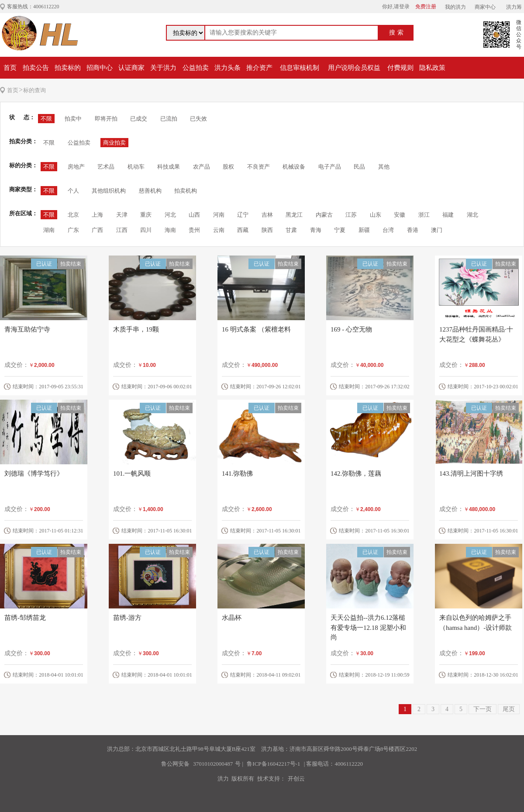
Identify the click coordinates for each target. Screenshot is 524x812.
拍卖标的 (68, 68)
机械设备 (294, 167)
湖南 (49, 230)
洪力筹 (514, 7)
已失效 (198, 119)
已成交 (139, 119)
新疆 (364, 230)
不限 (46, 119)
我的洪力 (455, 7)
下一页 (483, 709)
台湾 (388, 230)
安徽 (400, 215)
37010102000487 (213, 764)
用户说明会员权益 (354, 68)
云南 (219, 230)
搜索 (397, 33)
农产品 (202, 167)
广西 (97, 230)
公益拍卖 (196, 68)
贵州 (194, 230)
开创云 (296, 779)
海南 (170, 230)
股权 (228, 167)
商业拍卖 (114, 143)
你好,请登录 (396, 7)
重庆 (146, 215)
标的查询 (34, 90)
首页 (10, 68)
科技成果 (169, 167)
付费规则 (400, 68)
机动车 (136, 167)
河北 (170, 215)
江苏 (351, 215)
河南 (219, 215)
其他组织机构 (109, 191)
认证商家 (131, 68)
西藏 (243, 230)
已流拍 (169, 119)
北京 (73, 215)
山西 (194, 215)
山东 (376, 215)
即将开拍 (106, 119)
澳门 (437, 230)
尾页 (509, 709)
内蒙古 (324, 215)
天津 (122, 215)
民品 (359, 167)
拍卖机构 (186, 191)
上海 (97, 215)
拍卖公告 (36, 68)
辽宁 (243, 215)
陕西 (267, 230)
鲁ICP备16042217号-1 (273, 764)
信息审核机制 (300, 68)
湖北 (472, 215)
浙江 (424, 215)
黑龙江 (294, 215)
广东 (73, 230)
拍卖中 (73, 119)
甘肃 (291, 230)
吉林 (267, 215)
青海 (316, 230)
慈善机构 (150, 191)
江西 (122, 230)
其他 (384, 167)
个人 (73, 191)
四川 (146, 230)
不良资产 (259, 167)
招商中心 (100, 68)
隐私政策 (432, 68)
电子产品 (330, 167)
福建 (448, 215)
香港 (413, 230)
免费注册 (426, 7)
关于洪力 (163, 68)
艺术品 (106, 167)
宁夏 (340, 230)
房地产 (76, 167)
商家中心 (485, 7)
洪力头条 (228, 68)
